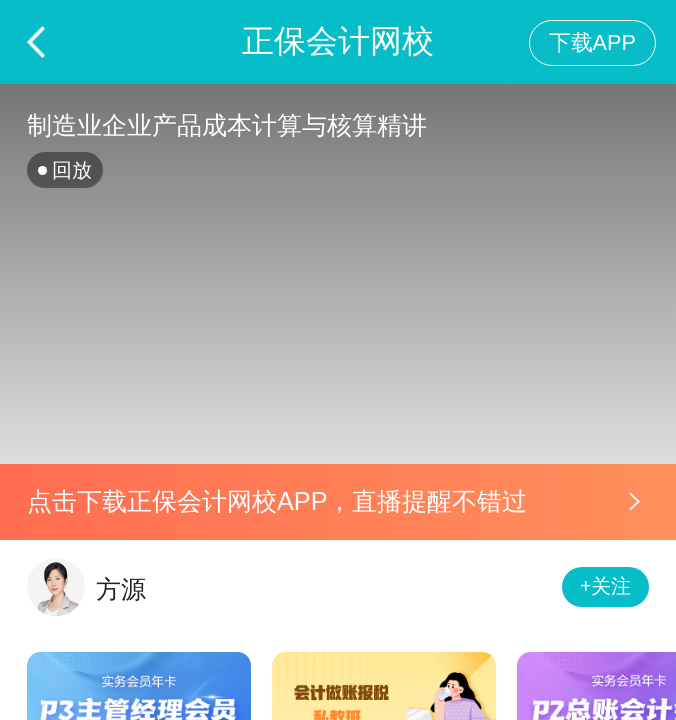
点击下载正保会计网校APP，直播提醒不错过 (277, 501)
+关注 (606, 586)
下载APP (592, 42)
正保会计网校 (338, 41)
